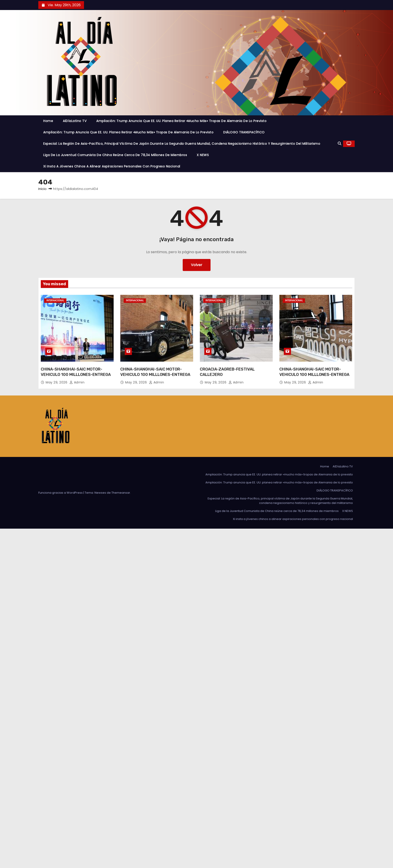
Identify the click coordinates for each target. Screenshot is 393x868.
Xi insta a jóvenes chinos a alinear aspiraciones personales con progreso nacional (112, 166)
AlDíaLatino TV (75, 121)
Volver (197, 265)
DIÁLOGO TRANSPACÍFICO (244, 132)
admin (77, 382)
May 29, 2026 (57, 382)
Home (48, 121)
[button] (340, 144)
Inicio (42, 189)
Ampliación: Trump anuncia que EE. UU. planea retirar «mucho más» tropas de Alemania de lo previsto (181, 121)
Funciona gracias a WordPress (61, 493)
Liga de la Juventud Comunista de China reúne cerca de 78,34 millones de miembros (115, 155)
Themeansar (121, 493)
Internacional (55, 301)
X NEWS (203, 155)
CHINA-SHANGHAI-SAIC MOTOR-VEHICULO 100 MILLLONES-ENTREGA (76, 372)
